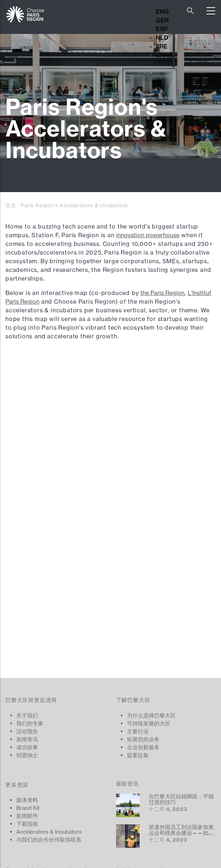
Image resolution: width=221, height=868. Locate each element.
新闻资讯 (27, 739)
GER (162, 20)
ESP (162, 29)
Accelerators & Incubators (49, 832)
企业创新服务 (143, 747)
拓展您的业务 (143, 739)
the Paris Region (162, 293)
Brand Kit (28, 808)
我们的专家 (30, 723)
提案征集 (138, 755)
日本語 (165, 55)
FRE (162, 46)
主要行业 (138, 731)
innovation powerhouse (148, 235)
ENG (162, 12)
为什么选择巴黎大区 (151, 715)
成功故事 (27, 747)
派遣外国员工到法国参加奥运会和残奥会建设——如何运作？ (181, 833)
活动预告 (27, 731)
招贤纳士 (27, 755)
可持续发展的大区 (149, 723)
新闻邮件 (27, 816)
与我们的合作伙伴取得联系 (49, 840)
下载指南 (27, 824)
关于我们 (27, 715)
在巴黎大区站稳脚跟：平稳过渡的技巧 (181, 799)
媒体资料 (27, 800)
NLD (162, 38)
